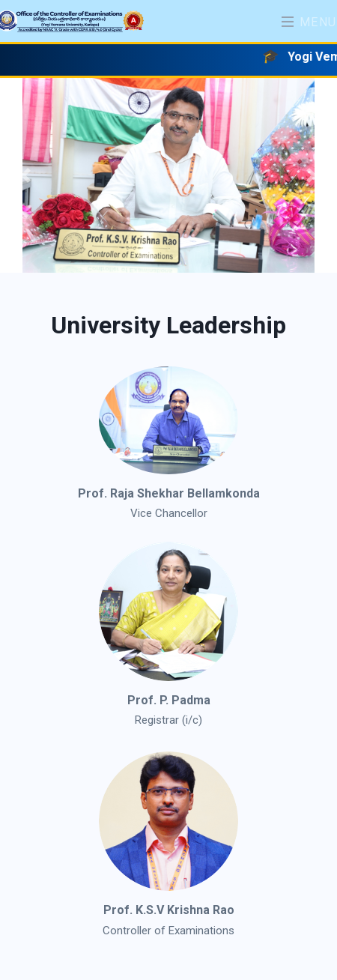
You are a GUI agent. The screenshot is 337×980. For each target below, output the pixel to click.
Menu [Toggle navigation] (309, 22)
